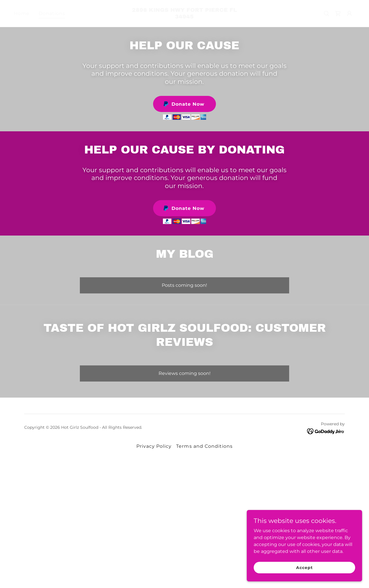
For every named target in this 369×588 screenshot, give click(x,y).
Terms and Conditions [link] (204, 446)
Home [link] (22, 13)
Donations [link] (52, 13)
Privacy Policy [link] (154, 446)
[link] (185, 17)
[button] (349, 14)
